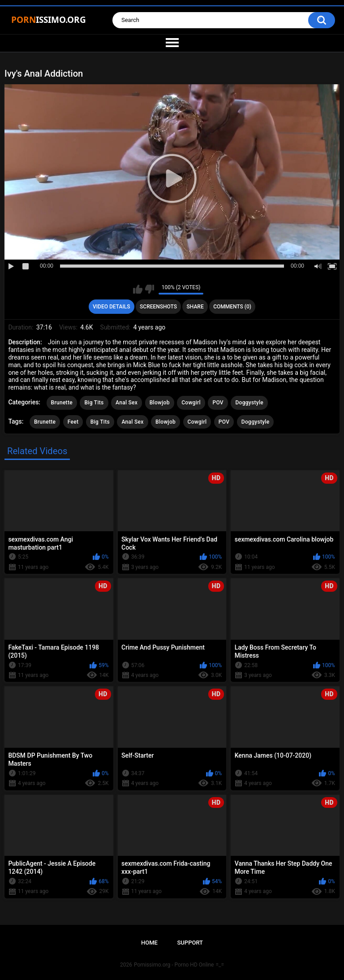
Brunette (62, 403)
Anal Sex (127, 403)
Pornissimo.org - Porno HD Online (174, 965)
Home (149, 943)
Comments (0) (232, 307)
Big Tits (94, 403)
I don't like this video (149, 289)
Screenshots (158, 307)
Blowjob (160, 403)
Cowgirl (191, 403)
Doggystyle (249, 403)
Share (195, 307)
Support (190, 943)
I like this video (138, 289)
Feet (73, 422)
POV (218, 403)
